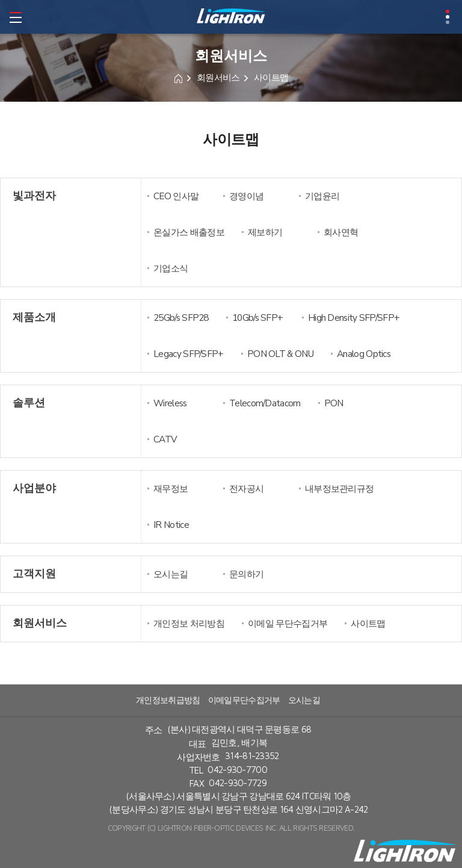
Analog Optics (364, 354)
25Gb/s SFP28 (181, 318)
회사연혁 (341, 232)
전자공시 (246, 488)
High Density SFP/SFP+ (354, 318)
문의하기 (246, 574)
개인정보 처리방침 (189, 623)
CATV (165, 439)
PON (334, 403)
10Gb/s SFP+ (257, 318)
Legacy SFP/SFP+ (189, 354)
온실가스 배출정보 (189, 232)
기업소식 (171, 268)
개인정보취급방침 (168, 700)
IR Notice (171, 525)
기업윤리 (322, 196)
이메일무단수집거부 (244, 700)
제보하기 (265, 232)
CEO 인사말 (176, 196)
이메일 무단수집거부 (288, 623)
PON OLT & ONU (280, 354)
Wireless (170, 403)
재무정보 (171, 488)
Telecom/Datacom (265, 403)
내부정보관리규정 (339, 488)
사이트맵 (368, 623)
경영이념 (246, 196)
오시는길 (171, 574)
